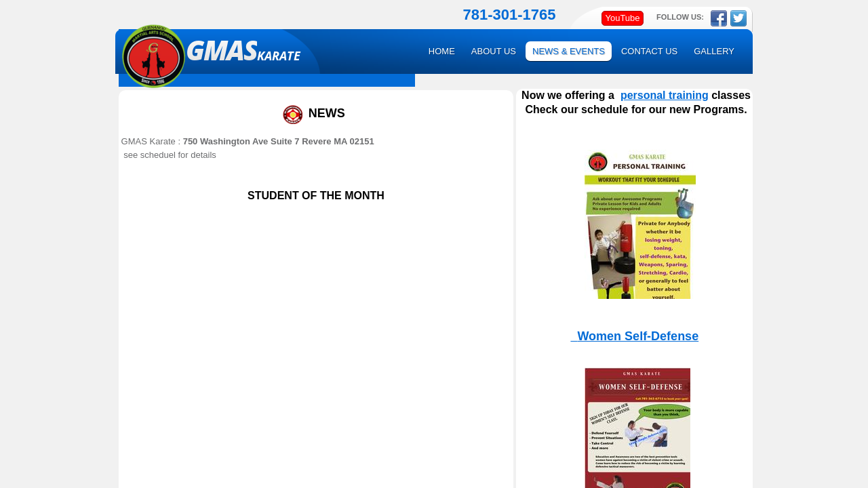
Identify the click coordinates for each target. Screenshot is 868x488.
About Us (494, 51)
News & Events (569, 51)
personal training (665, 95)
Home (442, 51)
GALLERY (714, 51)
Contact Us (649, 51)
